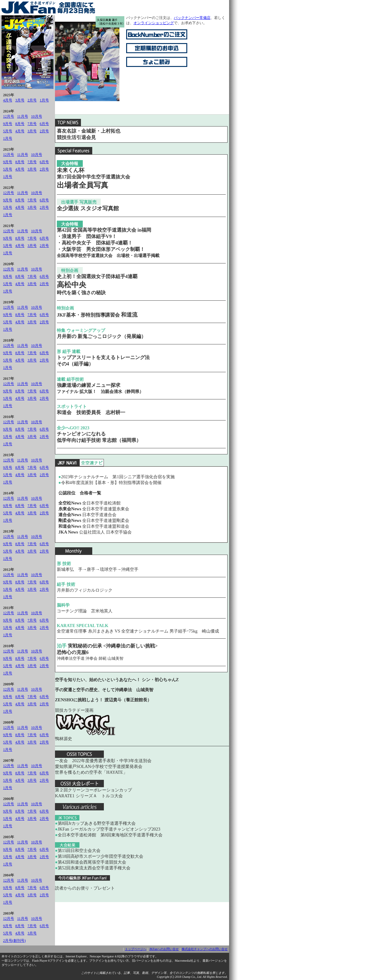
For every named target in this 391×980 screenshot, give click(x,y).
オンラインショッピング (154, 23)
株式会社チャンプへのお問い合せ (205, 949)
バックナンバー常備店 (192, 18)
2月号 (32, 100)
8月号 (20, 124)
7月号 (32, 124)
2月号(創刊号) (14, 941)
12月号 (9, 116)
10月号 (37, 116)
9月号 (8, 124)
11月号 (23, 116)
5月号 (8, 131)
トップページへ (136, 949)
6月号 (44, 124)
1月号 (44, 100)
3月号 (20, 100)
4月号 (8, 100)
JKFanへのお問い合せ (164, 949)
